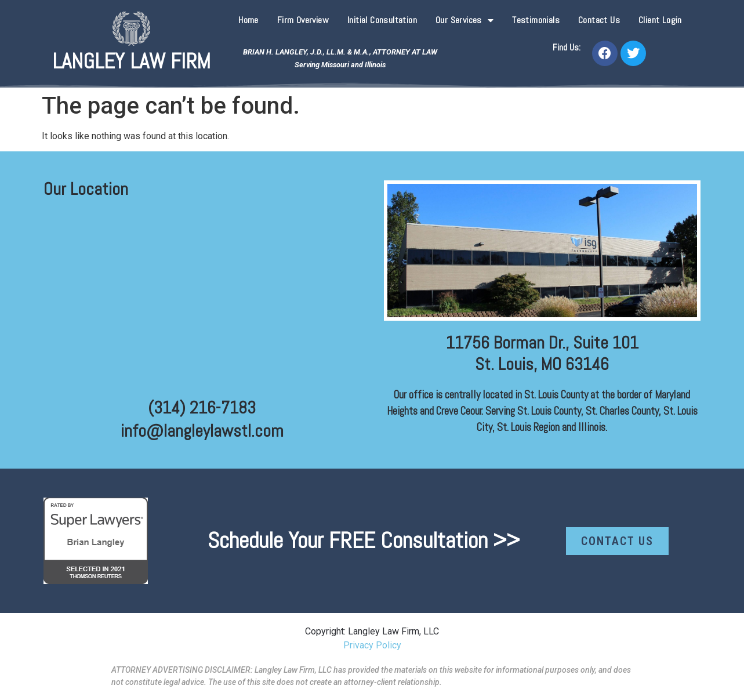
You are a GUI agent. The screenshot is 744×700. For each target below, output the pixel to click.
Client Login (660, 20)
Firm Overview (303, 20)
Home (248, 20)
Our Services (464, 20)
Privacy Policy (372, 645)
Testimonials (536, 20)
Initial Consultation (382, 20)
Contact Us (599, 20)
